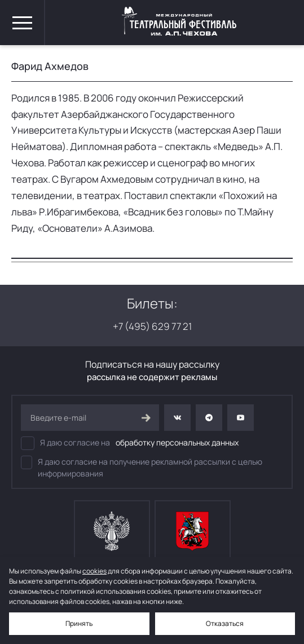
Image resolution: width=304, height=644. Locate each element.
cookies (94, 571)
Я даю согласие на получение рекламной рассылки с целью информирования (142, 467)
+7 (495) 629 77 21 (152, 326)
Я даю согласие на (130, 443)
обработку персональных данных (177, 442)
